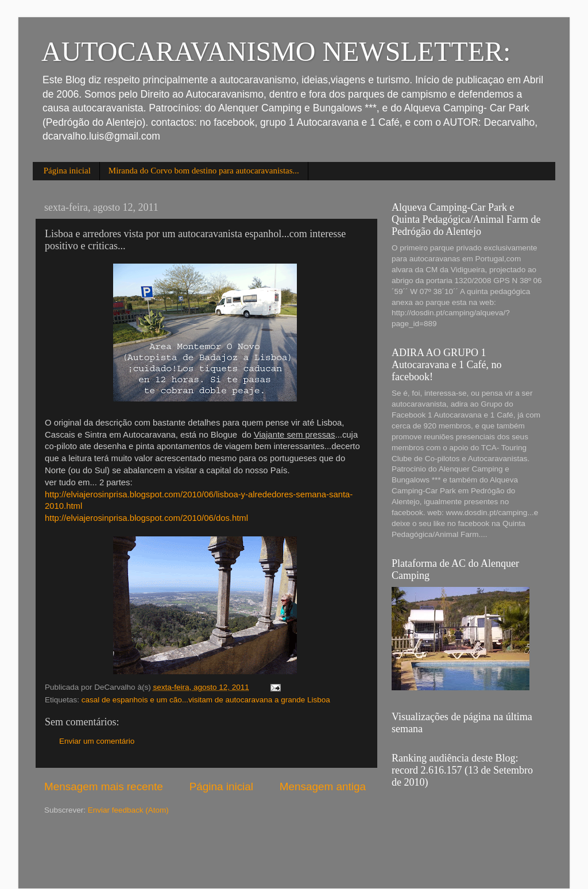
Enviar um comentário (97, 741)
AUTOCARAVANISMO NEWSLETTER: (276, 51)
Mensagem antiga (323, 786)
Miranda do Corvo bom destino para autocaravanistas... (204, 171)
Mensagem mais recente (104, 786)
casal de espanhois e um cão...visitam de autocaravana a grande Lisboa (206, 700)
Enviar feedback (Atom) (128, 810)
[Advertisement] (111, 851)
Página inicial (67, 171)
